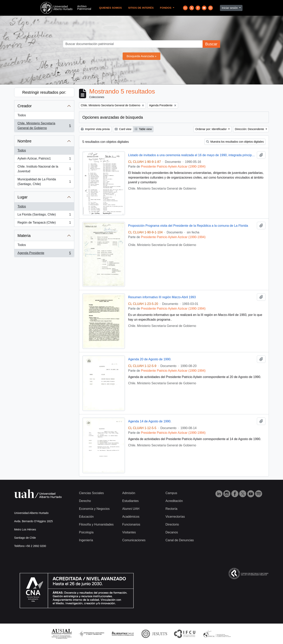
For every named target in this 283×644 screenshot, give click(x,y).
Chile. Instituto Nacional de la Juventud (44, 169)
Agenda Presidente (44, 254)
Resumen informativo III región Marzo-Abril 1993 (162, 297)
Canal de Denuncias (180, 540)
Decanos (172, 532)
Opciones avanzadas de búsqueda (113, 117)
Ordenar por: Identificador (211, 129)
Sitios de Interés (141, 8)
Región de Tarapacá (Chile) (44, 223)
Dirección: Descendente (250, 129)
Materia (24, 236)
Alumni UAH (131, 509)
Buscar (211, 44)
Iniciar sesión (230, 8)
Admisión (129, 493)
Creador (25, 106)
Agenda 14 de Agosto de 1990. (150, 421)
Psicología (86, 532)
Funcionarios (131, 524)
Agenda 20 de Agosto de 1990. (150, 359)
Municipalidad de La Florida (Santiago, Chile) (44, 182)
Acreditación (174, 501)
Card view (123, 129)
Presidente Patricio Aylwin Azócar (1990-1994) (173, 167)
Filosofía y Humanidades (96, 524)
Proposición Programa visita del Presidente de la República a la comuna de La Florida (188, 226)
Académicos (131, 517)
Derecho (85, 501)
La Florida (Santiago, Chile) (44, 215)
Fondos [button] (166, 8)
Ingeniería (86, 540)
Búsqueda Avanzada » (141, 56)
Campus (171, 493)
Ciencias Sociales (91, 493)
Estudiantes (130, 501)
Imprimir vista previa (95, 129)
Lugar (23, 197)
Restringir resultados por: (44, 92)
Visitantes (129, 532)
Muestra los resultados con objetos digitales (235, 142)
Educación (86, 517)
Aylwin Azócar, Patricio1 (44, 159)
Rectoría (171, 509)
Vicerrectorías (175, 517)
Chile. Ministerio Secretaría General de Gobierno (44, 126)
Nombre (24, 141)
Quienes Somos (110, 8)
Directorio (172, 524)
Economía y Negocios (94, 509)
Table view (143, 129)
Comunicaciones (134, 540)
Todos (22, 115)
